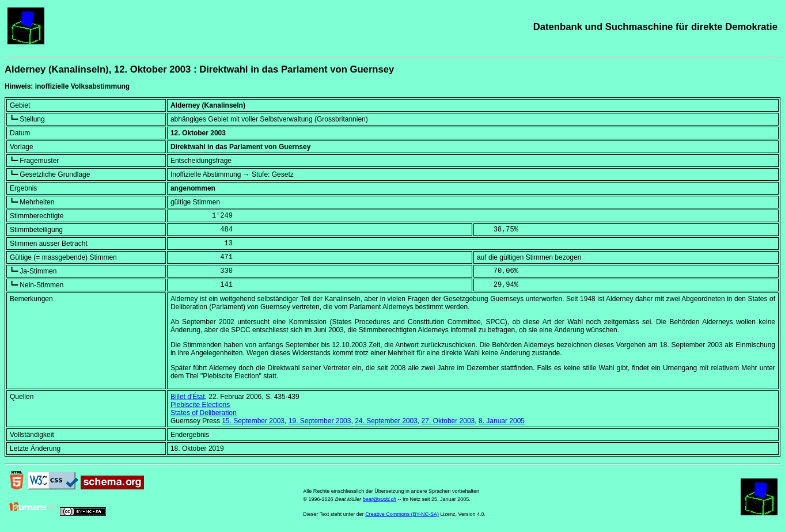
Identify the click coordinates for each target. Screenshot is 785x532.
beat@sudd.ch (380, 499)
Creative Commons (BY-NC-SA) (402, 514)
